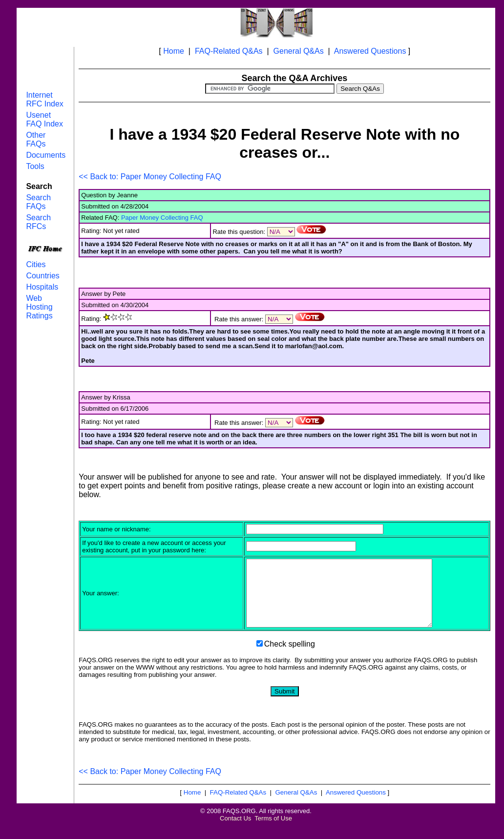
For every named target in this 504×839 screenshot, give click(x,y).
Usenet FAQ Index (44, 119)
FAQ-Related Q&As (229, 51)
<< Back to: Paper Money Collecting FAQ (150, 177)
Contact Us (235, 831)
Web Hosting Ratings (39, 307)
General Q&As (299, 51)
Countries (42, 276)
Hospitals (42, 287)
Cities (36, 264)
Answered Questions (370, 51)
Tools (35, 166)
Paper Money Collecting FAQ (162, 218)
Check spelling (290, 657)
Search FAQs (38, 202)
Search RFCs (38, 222)
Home (174, 51)
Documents (46, 155)
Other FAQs (36, 139)
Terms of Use (273, 831)
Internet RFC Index (44, 99)
